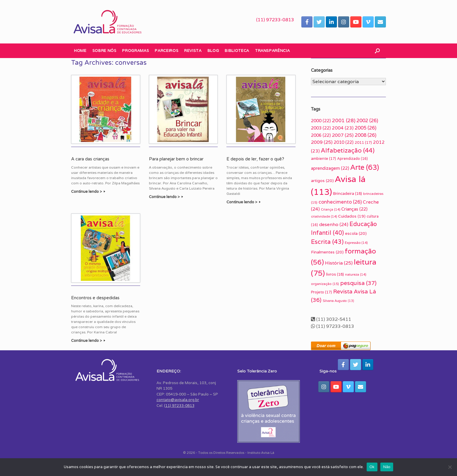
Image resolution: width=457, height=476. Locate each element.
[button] (377, 51)
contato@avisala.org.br (178, 400)
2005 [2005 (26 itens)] (365, 128)
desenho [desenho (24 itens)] (334, 224)
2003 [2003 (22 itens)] (321, 128)
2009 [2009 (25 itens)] (322, 142)
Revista (193, 51)
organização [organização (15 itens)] (325, 284)
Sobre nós (104, 51)
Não (387, 467)
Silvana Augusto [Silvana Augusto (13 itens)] (338, 301)
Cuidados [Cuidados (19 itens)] (352, 216)
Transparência (272, 51)
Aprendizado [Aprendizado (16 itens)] (353, 159)
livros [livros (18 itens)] (335, 274)
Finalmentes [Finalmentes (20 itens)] (327, 252)
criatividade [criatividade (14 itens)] (324, 216)
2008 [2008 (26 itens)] (365, 135)
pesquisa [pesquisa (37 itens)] (358, 283)
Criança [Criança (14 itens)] (331, 209)
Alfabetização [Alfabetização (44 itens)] (348, 150)
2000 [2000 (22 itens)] (321, 121)
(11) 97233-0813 (275, 20)
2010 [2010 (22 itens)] (344, 142)
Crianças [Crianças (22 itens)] (354, 209)
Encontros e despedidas (95, 298)
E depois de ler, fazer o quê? (255, 159)
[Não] (450, 467)
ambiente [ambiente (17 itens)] (324, 159)
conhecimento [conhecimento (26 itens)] (340, 202)
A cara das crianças (90, 159)
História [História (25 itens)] (339, 263)
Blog (213, 51)
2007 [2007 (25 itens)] (343, 135)
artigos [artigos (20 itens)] (322, 181)
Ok (372, 467)
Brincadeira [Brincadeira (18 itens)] (348, 193)
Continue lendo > (88, 191)
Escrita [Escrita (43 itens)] (327, 242)
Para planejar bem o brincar (176, 159)
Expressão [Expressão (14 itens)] (356, 243)
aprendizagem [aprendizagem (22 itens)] (330, 168)
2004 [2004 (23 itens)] (343, 128)
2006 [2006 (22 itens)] (321, 135)
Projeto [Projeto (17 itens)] (321, 292)
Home (80, 51)
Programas (136, 51)
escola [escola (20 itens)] (356, 233)
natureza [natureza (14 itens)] (356, 274)
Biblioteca (237, 51)
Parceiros (167, 51)
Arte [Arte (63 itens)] (365, 167)
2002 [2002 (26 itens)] (367, 120)
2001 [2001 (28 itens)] (344, 120)
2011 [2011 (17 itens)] (363, 142)
